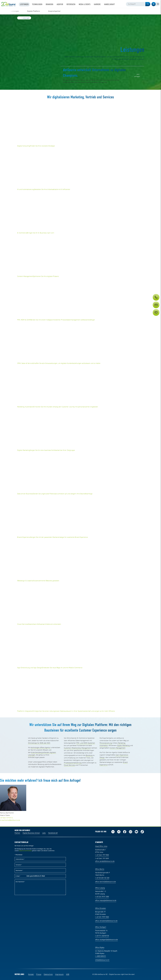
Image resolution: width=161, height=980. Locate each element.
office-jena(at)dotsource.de (105, 861)
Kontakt (31, 974)
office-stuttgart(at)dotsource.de (106, 940)
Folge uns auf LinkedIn (113, 832)
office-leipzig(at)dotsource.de (106, 901)
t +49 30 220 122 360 (102, 878)
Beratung (89, 755)
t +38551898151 (101, 956)
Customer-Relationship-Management (77, 748)
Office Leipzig (100, 888)
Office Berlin (100, 869)
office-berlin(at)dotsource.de (105, 882)
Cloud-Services (69, 765)
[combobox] (138, 4)
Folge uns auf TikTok (142, 832)
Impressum (59, 974)
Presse (39, 974)
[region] (80, 11)
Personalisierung (106, 743)
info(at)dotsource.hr (102, 960)
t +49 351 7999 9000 (102, 917)
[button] (148, 4)
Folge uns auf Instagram (131, 832)
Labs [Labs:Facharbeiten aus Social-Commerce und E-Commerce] (44, 833)
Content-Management (117, 748)
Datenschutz (48, 974)
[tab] (154, 4)
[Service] (156, 309)
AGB (68, 974)
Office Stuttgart (101, 927)
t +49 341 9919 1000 (102, 897)
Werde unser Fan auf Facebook (125, 832)
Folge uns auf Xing (119, 832)
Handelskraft (53, 833)
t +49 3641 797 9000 (102, 855)
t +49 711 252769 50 (102, 936)
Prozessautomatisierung (73, 763)
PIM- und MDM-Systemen (86, 743)
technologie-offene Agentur (41, 748)
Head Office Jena (101, 846)
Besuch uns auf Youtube (136, 832)
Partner (17, 833)
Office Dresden (101, 908)
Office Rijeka (100, 948)
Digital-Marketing (123, 746)
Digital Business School (31, 833)
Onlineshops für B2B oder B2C (39, 743)
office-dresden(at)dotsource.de (106, 921)
